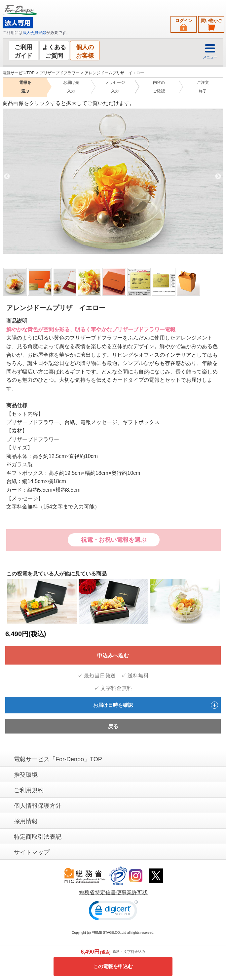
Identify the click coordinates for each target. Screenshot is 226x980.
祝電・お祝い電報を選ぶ (114, 540)
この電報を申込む (113, 966)
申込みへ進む (113, 655)
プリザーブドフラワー (59, 73)
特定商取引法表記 (38, 836)
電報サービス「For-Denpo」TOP (58, 759)
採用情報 (26, 821)
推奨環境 (26, 774)
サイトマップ (32, 852)
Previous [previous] (7, 176)
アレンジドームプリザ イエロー (114, 73)
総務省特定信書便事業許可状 (113, 892)
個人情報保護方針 (38, 805)
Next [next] (218, 176)
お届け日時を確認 (156, 705)
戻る (113, 726)
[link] (113, 912)
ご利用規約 (29, 790)
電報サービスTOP (19, 73)
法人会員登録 (34, 33)
